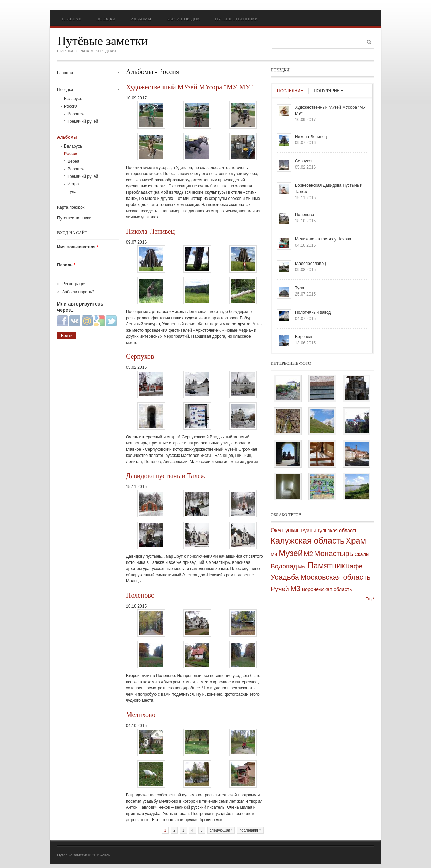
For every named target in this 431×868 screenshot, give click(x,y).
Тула (72, 192)
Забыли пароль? (78, 292)
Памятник (326, 565)
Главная (72, 19)
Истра (73, 184)
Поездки (106, 19)
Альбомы (141, 19)
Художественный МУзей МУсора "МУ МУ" (190, 87)
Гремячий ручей (83, 121)
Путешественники (236, 19)
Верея (73, 161)
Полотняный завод (313, 312)
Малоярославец (311, 264)
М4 (274, 554)
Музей (291, 553)
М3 (295, 588)
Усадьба (285, 577)
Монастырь (334, 553)
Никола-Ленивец (150, 231)
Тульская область (337, 531)
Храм (356, 541)
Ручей (280, 589)
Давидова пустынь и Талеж (166, 476)
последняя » (250, 830)
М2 (308, 554)
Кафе (354, 566)
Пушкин (291, 531)
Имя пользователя (78, 247)
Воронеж (76, 114)
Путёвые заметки (102, 41)
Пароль (66, 265)
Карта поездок (183, 19)
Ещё (370, 599)
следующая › (221, 830)
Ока (276, 530)
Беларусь (73, 99)
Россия (71, 106)
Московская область (335, 577)
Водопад (284, 566)
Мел (302, 567)
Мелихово (141, 715)
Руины (308, 531)
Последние (290, 91)
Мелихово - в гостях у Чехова (323, 239)
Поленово (140, 595)
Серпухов (140, 356)
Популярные (329, 91)
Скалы (362, 554)
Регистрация (74, 284)
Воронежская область (327, 589)
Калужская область (308, 541)
